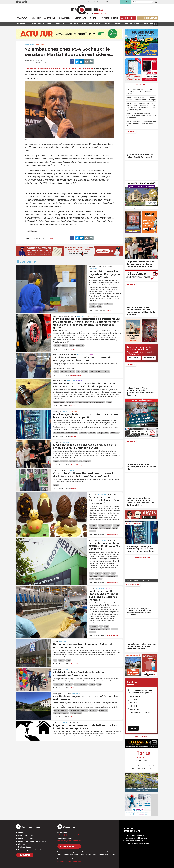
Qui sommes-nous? (25, 835)
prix (81, 461)
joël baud (116, 525)
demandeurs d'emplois (68, 372)
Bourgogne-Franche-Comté (100, 267)
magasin (61, 660)
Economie (29, 44)
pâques (115, 528)
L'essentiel (141, 85)
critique (56, 461)
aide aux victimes (59, 402)
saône (68, 660)
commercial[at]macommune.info (69, 841)
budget (56, 372)
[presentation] (126, 570)
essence (65, 345)
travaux (109, 402)
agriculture (93, 304)
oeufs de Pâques (105, 528)
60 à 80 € (134, 706)
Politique (39, 44)
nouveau (92, 684)
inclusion (114, 629)
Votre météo (141, 737)
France (56, 723)
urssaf (56, 485)
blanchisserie (94, 626)
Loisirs (74, 412)
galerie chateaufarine (81, 684)
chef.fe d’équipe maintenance (79, 710)
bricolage (106, 573)
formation (84, 372)
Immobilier (73, 723)
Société (90, 355)
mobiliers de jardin (112, 576)
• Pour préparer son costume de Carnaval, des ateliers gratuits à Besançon (140, 92)
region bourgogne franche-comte (99, 372)
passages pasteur (103, 433)
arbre (91, 573)
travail (99, 307)
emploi (100, 304)
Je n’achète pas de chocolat (140, 712)
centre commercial (72, 433)
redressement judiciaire (97, 402)
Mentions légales (24, 847)
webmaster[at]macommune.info (69, 861)
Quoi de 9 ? (111, 495)
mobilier (102, 576)
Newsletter (25, 855)
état (78, 372)
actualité (67, 694)
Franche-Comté (60, 381)
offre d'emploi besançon (61, 713)
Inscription (134, 358)
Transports (91, 316)
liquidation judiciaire (82, 402)
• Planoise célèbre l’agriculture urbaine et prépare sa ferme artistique (141, 99)
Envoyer (133, 728)
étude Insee (108, 304)
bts (101, 626)
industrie (92, 307)
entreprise (106, 629)
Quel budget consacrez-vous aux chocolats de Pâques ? (140, 691)
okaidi (99, 684)
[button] (152, 2)
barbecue (98, 573)
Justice (79, 381)
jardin (113, 573)
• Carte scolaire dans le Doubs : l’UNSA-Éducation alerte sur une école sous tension (141, 116)
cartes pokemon (59, 433)
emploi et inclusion (95, 629)
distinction (64, 461)
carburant (57, 345)
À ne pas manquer (141, 557)
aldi (55, 660)
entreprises (70, 402)
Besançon (57, 412)
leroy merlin (93, 576)
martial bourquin (32, 231)
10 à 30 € (134, 700)
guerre (72, 345)
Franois (92, 588)
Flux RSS (22, 844)
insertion (92, 632)
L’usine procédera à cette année (59, 68)
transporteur (80, 345)
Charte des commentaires (28, 838)
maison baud (94, 528)
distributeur (92, 433)
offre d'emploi (103, 710)
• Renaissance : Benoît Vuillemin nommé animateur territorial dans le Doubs (141, 124)
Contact (21, 833)
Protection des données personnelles (32, 841)
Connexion (149, 358)
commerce (83, 433)
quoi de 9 (92, 531)
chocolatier (93, 525)
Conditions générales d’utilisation (31, 850)
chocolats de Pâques (105, 525)
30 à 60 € (134, 703)
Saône (56, 641)
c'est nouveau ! (59, 684)
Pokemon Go (115, 433)
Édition (90, 13)
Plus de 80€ (134, 709)
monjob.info (93, 710)
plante (92, 579)
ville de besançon (76, 713)
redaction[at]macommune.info (69, 835)
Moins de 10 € (135, 696)
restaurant (87, 461)
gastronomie (73, 461)
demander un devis (69, 846)
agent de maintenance (61, 710)
